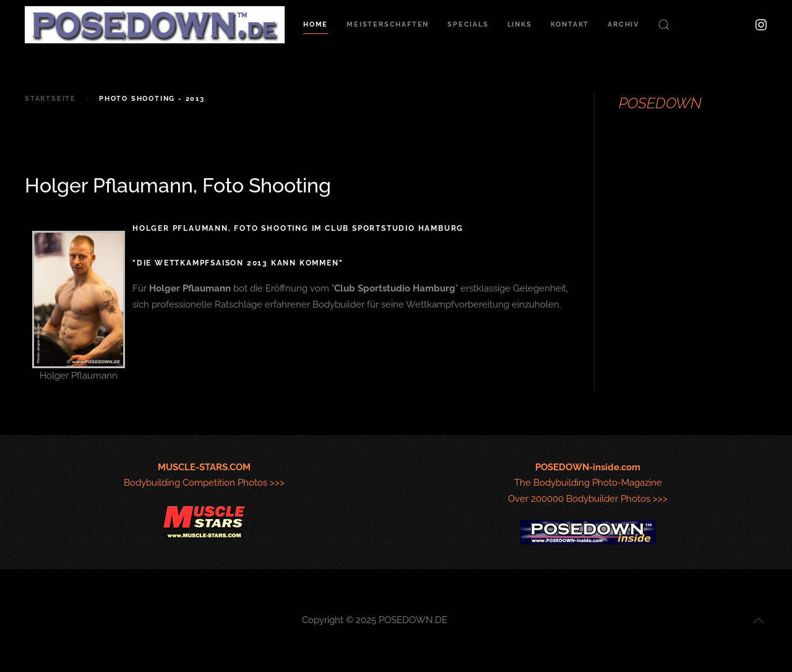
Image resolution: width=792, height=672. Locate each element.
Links (520, 24)
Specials (468, 24)
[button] (664, 25)
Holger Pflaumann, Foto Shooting (178, 185)
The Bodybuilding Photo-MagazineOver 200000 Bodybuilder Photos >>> (588, 483)
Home (316, 24)
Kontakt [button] (570, 24)
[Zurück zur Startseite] (155, 25)
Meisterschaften (388, 24)
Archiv (623, 24)
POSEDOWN (660, 103)
